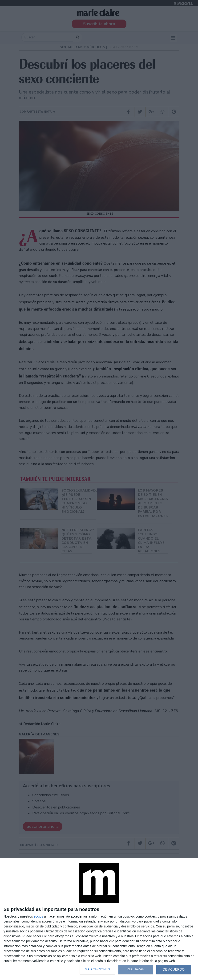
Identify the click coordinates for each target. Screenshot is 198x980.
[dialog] (99, 919)
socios (38, 916)
